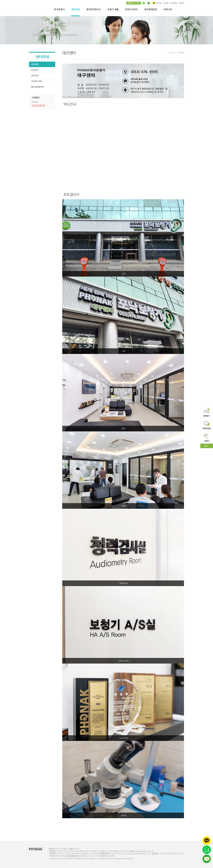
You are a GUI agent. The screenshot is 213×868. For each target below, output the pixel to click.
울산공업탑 (174, 3)
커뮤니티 (168, 10)
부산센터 (35, 70)
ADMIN (130, 859)
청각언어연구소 (93, 10)
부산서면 (166, 3)
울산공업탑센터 (38, 87)
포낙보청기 (59, 10)
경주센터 (181, 3)
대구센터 (35, 64)
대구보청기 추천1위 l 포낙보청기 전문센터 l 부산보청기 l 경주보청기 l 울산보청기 (38, 10)
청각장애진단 (151, 10)
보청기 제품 (113, 10)
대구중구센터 (37, 81)
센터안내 (75, 10)
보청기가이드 (131, 10)
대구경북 (159, 3)
